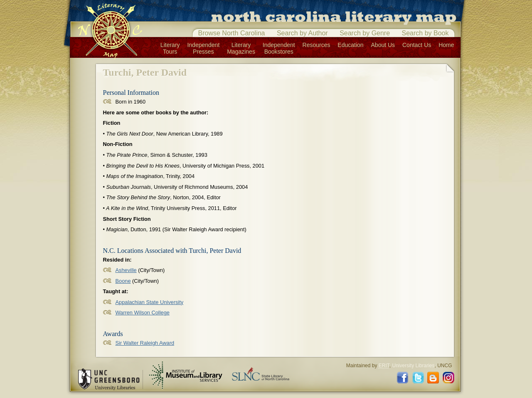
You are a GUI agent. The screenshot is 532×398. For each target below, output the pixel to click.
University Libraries (413, 366)
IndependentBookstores (279, 48)
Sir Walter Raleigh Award (145, 343)
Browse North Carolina (232, 33)
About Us (383, 45)
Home (446, 45)
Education (350, 45)
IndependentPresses (203, 48)
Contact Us (417, 45)
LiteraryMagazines (241, 48)
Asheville (126, 270)
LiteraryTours (170, 48)
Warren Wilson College (143, 313)
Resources (316, 45)
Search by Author (302, 33)
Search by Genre (365, 33)
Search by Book (425, 33)
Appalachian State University (150, 302)
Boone (123, 281)
